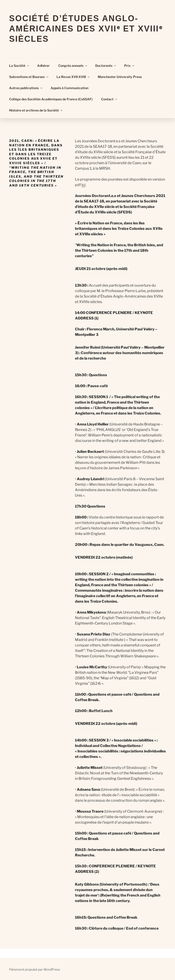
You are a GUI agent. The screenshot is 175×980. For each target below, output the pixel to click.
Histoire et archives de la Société (36, 110)
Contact (109, 99)
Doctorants (106, 66)
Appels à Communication (69, 88)
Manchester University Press (120, 77)
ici (84, 185)
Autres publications (26, 88)
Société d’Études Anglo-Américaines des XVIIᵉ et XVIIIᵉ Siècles (86, 29)
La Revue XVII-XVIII (73, 77)
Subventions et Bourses (29, 77)
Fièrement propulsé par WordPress (35, 969)
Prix (130, 66)
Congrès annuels (73, 66)
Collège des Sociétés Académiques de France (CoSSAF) (51, 99)
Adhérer (43, 66)
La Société (19, 66)
